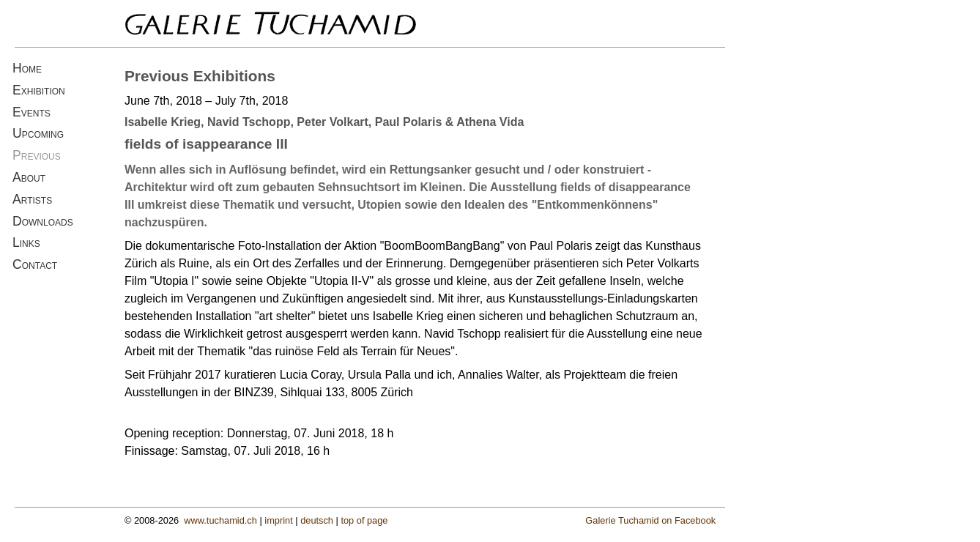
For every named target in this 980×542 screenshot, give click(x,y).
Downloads (43, 221)
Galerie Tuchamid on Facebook (650, 520)
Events (31, 112)
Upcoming (38, 133)
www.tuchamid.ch (220, 520)
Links (26, 242)
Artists (32, 199)
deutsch (317, 520)
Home (27, 68)
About (29, 177)
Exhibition (39, 90)
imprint (278, 520)
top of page (364, 520)
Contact (35, 264)
